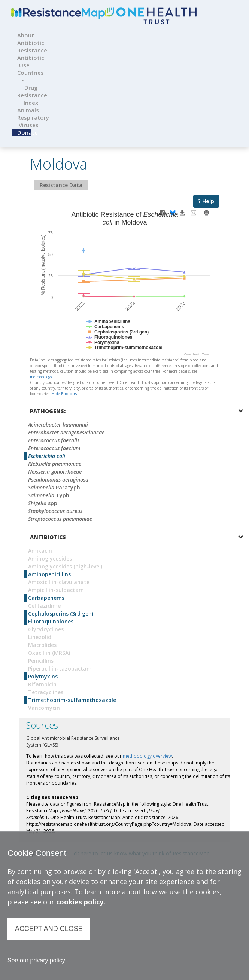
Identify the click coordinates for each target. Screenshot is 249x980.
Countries (25, 75)
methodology (41, 377)
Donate (24, 132)
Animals (23, 110)
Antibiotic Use (27, 61)
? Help (206, 201)
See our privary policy (36, 960)
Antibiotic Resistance (32, 46)
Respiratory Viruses (32, 121)
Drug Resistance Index (32, 95)
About (22, 35)
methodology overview (147, 756)
